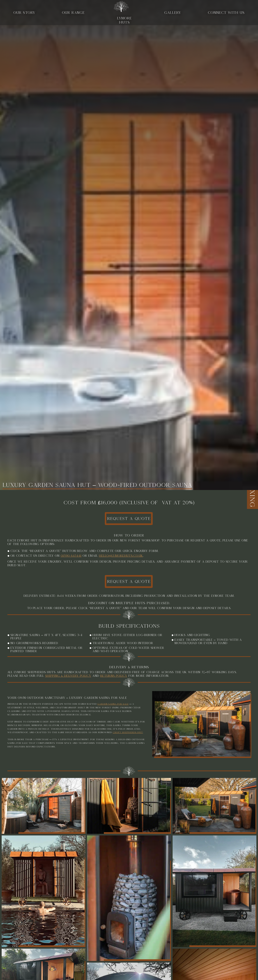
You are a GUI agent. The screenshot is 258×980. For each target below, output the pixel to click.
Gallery (173, 12)
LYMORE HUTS (122, 12)
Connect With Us (226, 12)
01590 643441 (71, 559)
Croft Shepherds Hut (128, 741)
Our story (24, 12)
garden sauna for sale (113, 712)
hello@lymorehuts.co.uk (121, 559)
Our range (73, 12)
